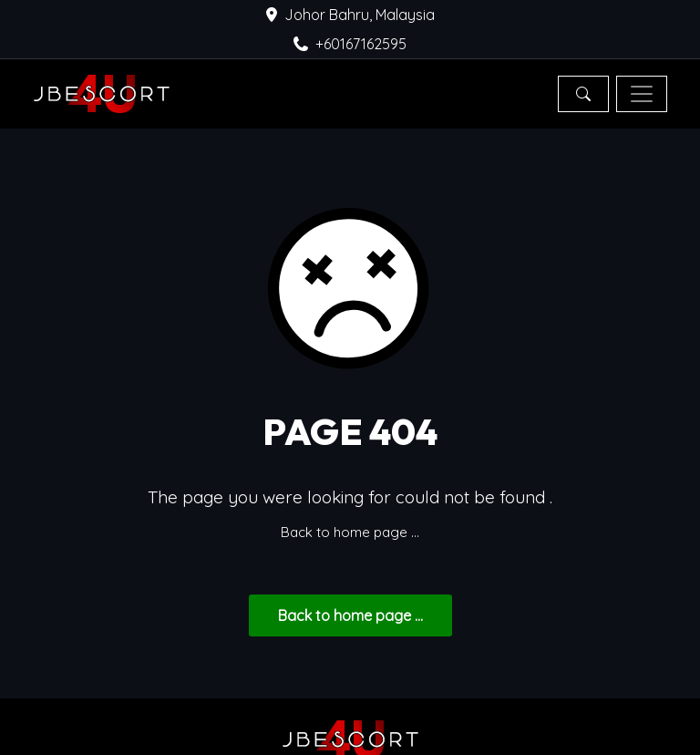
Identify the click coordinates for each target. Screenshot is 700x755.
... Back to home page (350, 615)
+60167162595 (350, 44)
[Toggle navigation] (642, 94)
